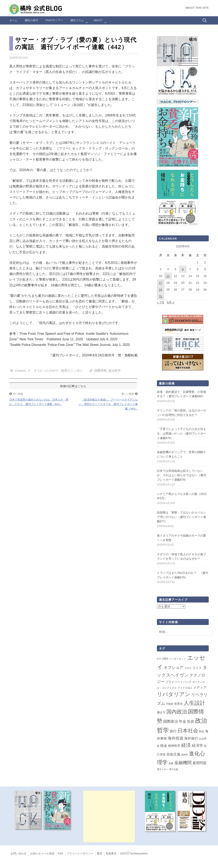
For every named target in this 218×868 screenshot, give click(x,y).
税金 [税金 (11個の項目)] (164, 746)
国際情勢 (101, 371)
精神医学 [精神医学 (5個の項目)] (174, 746)
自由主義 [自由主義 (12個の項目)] (173, 754)
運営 (100, 854)
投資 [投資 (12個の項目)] (191, 721)
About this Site (197, 8)
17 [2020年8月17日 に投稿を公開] (161, 283)
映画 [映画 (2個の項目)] (201, 732)
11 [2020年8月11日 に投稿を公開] (168, 276)
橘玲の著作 (31, 20)
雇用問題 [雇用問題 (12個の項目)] (199, 763)
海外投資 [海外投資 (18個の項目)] (175, 738)
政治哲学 (115, 371)
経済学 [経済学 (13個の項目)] (197, 746)
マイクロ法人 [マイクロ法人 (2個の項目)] (185, 688)
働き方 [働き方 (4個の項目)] (161, 712)
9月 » (171, 302)
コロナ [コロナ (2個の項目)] (188, 668)
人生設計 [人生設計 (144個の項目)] (194, 703)
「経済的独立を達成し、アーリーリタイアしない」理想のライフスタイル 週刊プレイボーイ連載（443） (108, 404)
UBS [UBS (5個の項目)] (165, 659)
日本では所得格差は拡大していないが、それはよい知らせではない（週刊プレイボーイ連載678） (181, 475)
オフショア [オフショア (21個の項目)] (174, 668)
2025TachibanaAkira (134, 854)
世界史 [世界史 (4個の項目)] (179, 704)
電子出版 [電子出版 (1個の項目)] (174, 769)
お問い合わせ (19, 854)
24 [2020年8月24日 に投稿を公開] (161, 290)
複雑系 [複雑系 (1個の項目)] (185, 755)
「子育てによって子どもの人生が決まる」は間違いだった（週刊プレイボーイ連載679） (181, 433)
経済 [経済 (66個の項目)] (186, 745)
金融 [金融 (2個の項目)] (171, 763)
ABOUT (98, 20)
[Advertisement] (109, 816)
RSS (60, 854)
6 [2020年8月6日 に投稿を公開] (183, 269)
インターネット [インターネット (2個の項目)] (178, 659)
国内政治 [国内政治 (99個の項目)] (177, 712)
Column (20, 371)
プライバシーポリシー (80, 854)
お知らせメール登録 (42, 854)
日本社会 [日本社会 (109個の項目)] (188, 731)
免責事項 (111, 854)
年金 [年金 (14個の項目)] (182, 721)
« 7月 (161, 302)
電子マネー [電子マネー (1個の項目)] (163, 769)
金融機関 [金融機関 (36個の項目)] (183, 763)
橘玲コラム (77, 20)
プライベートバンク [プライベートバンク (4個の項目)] (179, 682)
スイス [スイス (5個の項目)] (197, 668)
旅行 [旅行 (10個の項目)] (173, 731)
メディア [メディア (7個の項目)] (200, 688)
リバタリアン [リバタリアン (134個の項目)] (174, 694)
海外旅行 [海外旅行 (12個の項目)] (191, 738)
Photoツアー (54, 20)
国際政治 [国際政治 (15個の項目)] (171, 721)
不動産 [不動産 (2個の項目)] (170, 704)
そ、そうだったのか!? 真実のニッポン (55, 371)
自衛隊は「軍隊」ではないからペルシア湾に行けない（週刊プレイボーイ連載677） (181, 517)
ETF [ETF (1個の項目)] (159, 659)
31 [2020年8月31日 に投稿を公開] (161, 296)
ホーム (13, 20)
